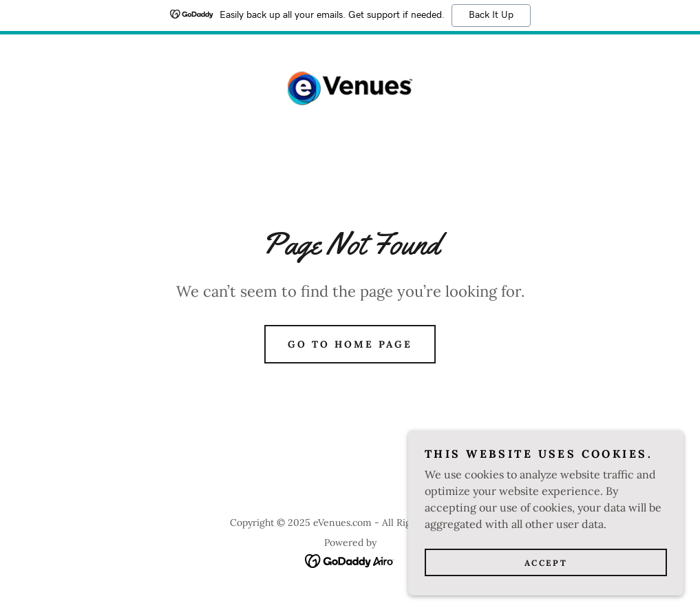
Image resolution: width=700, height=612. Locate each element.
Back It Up (491, 15)
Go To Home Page (350, 344)
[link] (350, 88)
